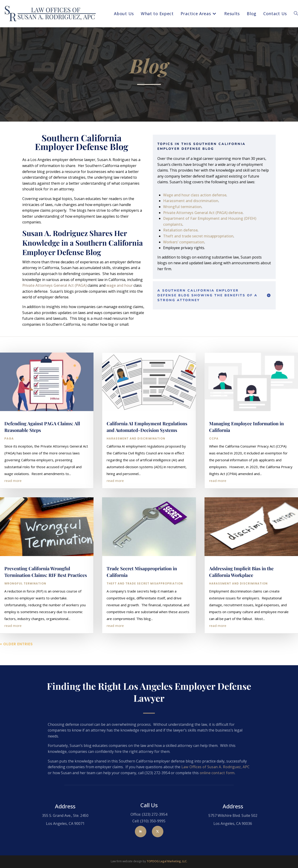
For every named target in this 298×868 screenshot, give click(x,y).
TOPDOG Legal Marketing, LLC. (167, 861)
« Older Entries (16, 662)
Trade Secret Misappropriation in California (142, 589)
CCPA (214, 456)
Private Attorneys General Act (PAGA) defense (203, 213)
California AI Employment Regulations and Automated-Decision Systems (147, 444)
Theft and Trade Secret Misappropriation (145, 601)
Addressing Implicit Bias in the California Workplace (241, 589)
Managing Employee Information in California (246, 444)
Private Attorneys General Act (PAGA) (54, 285)
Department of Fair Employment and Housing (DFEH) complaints (210, 221)
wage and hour (119, 285)
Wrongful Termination (25, 601)
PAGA (9, 456)
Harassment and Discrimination (136, 456)
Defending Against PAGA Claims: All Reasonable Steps (42, 444)
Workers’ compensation (184, 242)
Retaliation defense (180, 230)
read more (13, 498)
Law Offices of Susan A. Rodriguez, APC (215, 767)
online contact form (217, 773)
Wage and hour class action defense (195, 195)
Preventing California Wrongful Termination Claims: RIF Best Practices (46, 589)
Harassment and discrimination (191, 201)
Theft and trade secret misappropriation (198, 236)
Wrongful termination (182, 207)
